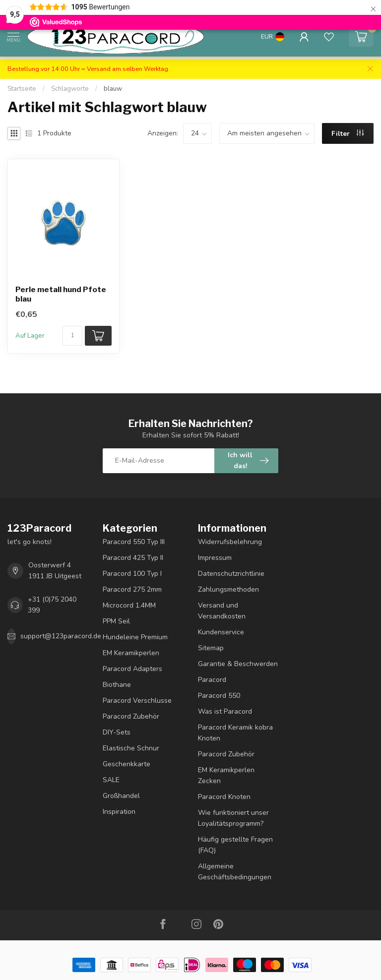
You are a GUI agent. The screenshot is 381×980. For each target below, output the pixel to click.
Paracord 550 (219, 696)
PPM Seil (116, 621)
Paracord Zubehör (131, 716)
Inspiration (119, 812)
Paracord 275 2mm (132, 589)
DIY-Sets (117, 732)
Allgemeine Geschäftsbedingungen (235, 872)
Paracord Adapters (132, 669)
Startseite (22, 89)
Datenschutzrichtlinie (231, 574)
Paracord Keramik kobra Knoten (235, 733)
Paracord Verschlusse (137, 701)
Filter (348, 134)
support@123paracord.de (61, 636)
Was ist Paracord (225, 711)
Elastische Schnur (131, 748)
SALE (111, 780)
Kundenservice (221, 632)
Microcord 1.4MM (129, 605)
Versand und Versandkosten (222, 611)
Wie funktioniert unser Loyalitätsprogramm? (233, 818)
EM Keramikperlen (131, 653)
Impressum (215, 558)
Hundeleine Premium (135, 637)
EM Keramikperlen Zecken (226, 775)
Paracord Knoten (224, 797)
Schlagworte (70, 89)
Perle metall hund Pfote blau (61, 294)
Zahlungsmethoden (228, 589)
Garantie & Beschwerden (238, 664)
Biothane (117, 685)
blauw (113, 89)
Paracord (212, 680)
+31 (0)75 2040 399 (52, 605)
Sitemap (211, 648)
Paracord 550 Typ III (134, 542)
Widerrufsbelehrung (230, 542)
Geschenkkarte (127, 764)
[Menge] (72, 336)
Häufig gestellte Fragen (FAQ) (235, 845)
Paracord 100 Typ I (132, 574)
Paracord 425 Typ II (133, 558)
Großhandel (121, 796)
